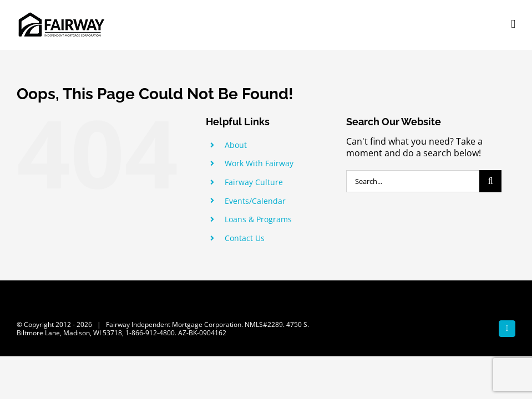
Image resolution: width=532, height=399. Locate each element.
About (236, 145)
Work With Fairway (259, 163)
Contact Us (245, 238)
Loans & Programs (258, 219)
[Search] (490, 181)
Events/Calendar (255, 201)
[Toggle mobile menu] (513, 24)
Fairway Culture (254, 182)
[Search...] (413, 181)
